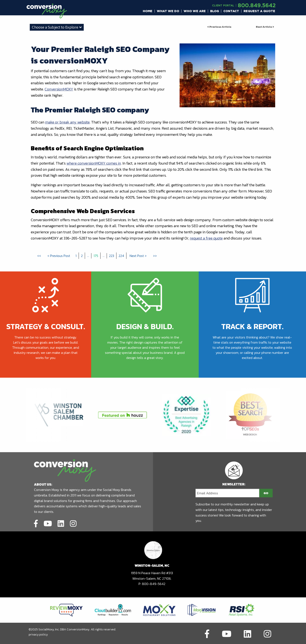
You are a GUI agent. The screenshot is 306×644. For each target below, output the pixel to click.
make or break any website (67, 122)
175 (96, 256)
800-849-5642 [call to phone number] (154, 584)
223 (112, 256)
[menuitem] (148, 11)
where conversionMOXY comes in (94, 163)
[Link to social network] (36, 523)
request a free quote (206, 238)
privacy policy (38, 635)
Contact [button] (231, 11)
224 (121, 256)
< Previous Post (59, 256)
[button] (148, 11)
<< (39, 256)
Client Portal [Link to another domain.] (223, 5)
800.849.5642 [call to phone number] (257, 5)
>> (155, 256)
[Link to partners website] (66, 610)
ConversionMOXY (59, 89)
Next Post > (138, 256)
